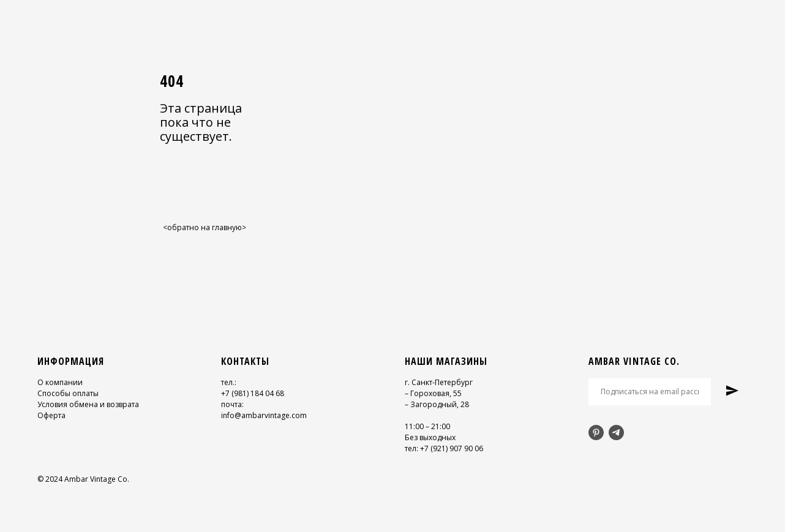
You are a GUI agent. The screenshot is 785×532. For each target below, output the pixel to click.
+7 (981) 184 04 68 (253, 393)
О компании (60, 382)
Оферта (51, 415)
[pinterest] (596, 433)
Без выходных (430, 437)
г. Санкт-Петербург (439, 382)
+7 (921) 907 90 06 (452, 448)
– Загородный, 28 (437, 404)
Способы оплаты (68, 393)
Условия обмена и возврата (88, 404)
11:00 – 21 (422, 426)
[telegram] (616, 433)
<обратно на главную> (205, 227)
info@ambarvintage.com (264, 415)
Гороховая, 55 (436, 393)
